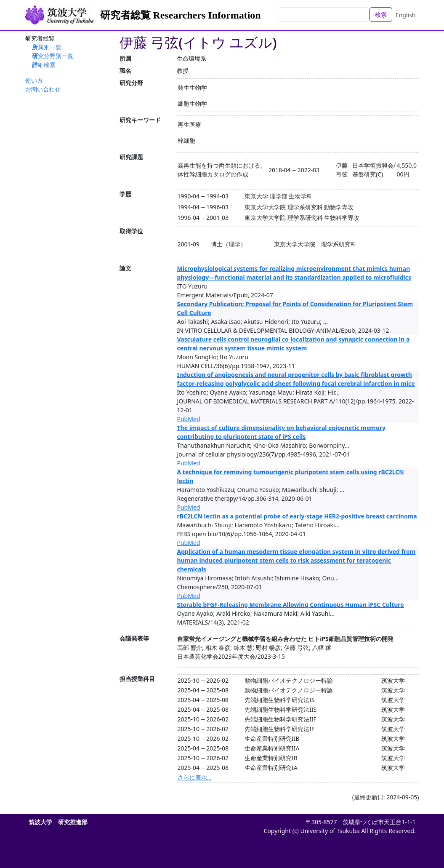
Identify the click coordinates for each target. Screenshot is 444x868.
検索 (381, 15)
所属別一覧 (47, 47)
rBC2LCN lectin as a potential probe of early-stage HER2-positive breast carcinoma (297, 516)
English (406, 15)
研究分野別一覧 (53, 56)
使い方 (34, 80)
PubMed (189, 419)
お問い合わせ (43, 89)
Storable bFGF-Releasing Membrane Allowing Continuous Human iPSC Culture (291, 605)
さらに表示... (195, 777)
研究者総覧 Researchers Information (181, 15)
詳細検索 (44, 65)
